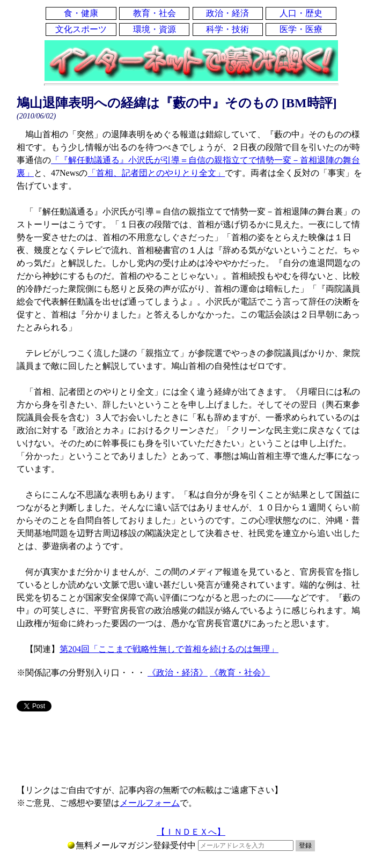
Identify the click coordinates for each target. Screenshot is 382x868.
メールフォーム (150, 803)
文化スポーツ (81, 29)
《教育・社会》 (240, 673)
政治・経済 (227, 13)
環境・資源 (155, 29)
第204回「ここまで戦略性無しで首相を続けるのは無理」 (169, 649)
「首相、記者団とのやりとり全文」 (156, 173)
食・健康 (81, 13)
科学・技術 (227, 29)
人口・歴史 (301, 13)
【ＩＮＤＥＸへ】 (191, 832)
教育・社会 (155, 13)
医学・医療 (301, 29)
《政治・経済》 (178, 673)
